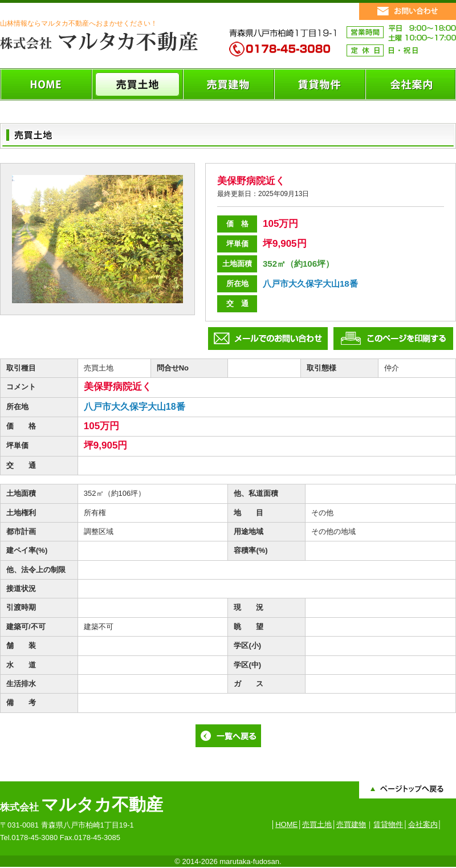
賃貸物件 (388, 824)
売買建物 (351, 824)
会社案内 (423, 824)
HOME (286, 824)
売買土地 (317, 824)
